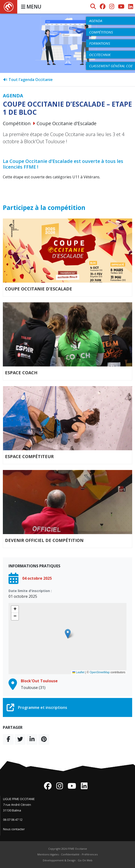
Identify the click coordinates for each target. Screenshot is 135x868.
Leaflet (78, 672)
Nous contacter (14, 829)
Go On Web (85, 860)
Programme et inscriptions (37, 707)
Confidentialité (70, 854)
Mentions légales (48, 854)
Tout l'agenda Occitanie (28, 80)
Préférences (90, 854)
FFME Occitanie (77, 849)
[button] (68, 634)
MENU (31, 7)
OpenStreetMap (100, 672)
